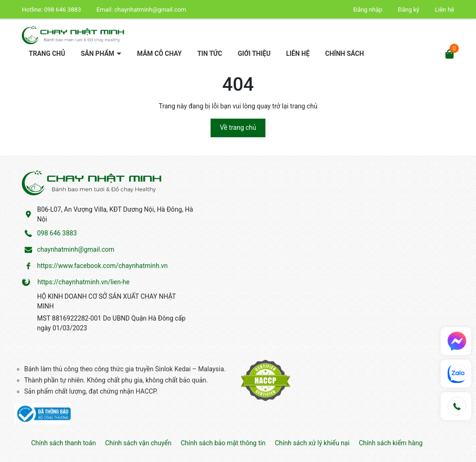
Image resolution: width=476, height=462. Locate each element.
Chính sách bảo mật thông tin (223, 443)
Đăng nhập (368, 10)
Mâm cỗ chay (159, 54)
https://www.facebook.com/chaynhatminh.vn (102, 266)
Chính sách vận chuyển (138, 443)
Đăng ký (409, 10)
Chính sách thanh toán (63, 443)
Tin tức (210, 54)
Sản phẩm (99, 54)
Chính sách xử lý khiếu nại (312, 443)
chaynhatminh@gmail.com (150, 10)
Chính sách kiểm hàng (391, 443)
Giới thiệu (254, 54)
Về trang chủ (238, 127)
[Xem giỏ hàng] (450, 53)
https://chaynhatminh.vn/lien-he (83, 282)
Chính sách (345, 54)
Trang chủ (47, 54)
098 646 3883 (63, 10)
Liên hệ (444, 10)
